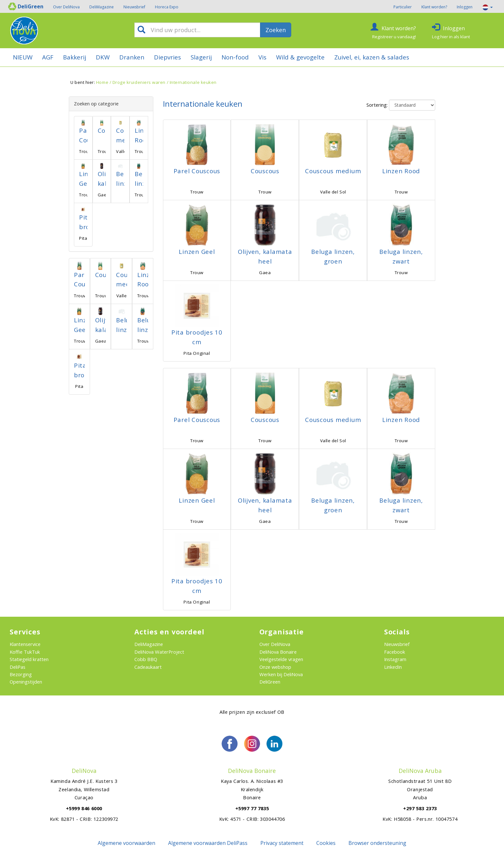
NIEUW (23, 57)
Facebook (395, 652)
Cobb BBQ (146, 659)
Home (102, 82)
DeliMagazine (102, 7)
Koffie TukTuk (25, 652)
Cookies (326, 843)
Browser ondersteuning (377, 843)
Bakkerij (75, 57)
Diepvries (167, 57)
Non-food (235, 57)
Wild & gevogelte (300, 57)
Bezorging (21, 674)
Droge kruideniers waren (139, 82)
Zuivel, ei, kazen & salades (372, 57)
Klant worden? (434, 7)
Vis (262, 57)
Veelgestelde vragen (281, 659)
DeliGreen (270, 682)
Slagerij (201, 57)
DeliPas (18, 667)
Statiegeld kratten (29, 659)
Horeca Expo (167, 7)
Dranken (132, 57)
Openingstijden (26, 682)
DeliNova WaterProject (159, 652)
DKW (103, 57)
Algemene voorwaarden (126, 843)
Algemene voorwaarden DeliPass (208, 843)
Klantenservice (25, 644)
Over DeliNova (66, 7)
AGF (48, 57)
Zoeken (276, 30)
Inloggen (465, 7)
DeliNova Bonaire (278, 652)
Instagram (395, 659)
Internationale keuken (193, 82)
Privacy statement (282, 843)
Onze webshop (275, 667)
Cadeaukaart (148, 667)
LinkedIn (393, 667)
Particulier (403, 7)
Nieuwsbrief (134, 7)
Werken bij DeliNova (281, 674)
